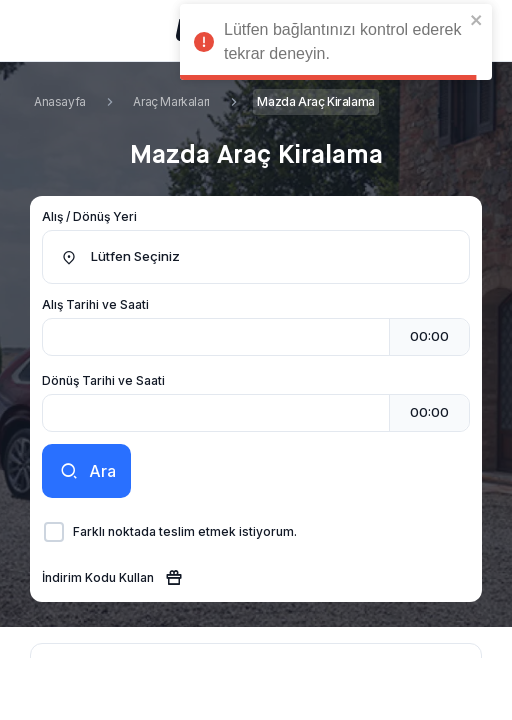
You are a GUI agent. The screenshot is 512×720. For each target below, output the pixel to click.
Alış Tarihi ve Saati (95, 304)
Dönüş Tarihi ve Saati (103, 380)
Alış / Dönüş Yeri (89, 216)
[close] (477, 20)
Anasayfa (60, 101)
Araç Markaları (171, 101)
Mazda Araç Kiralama (315, 101)
